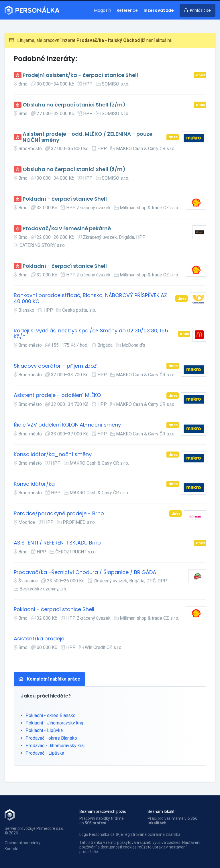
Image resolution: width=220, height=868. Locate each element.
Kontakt (12, 849)
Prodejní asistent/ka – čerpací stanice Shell (80, 75)
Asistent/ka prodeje (39, 639)
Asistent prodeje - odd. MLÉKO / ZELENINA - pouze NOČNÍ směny (88, 137)
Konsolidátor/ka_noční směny (53, 455)
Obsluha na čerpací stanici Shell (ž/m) (74, 105)
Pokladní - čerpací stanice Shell (65, 199)
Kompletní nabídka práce (49, 679)
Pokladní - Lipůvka (44, 730)
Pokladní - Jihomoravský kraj (54, 723)
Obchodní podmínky (22, 843)
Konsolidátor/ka (34, 484)
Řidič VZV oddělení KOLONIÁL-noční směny (67, 425)
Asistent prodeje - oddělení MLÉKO (57, 395)
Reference (127, 10)
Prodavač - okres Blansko (51, 738)
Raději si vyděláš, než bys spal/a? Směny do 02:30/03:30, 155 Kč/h (91, 334)
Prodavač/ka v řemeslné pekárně (67, 229)
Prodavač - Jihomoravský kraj (55, 746)
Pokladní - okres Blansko (51, 715)
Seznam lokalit (161, 811)
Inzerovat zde (159, 10)
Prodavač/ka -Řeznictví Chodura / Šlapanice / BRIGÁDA (85, 572)
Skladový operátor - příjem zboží (56, 366)
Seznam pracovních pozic (103, 811)
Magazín (103, 10)
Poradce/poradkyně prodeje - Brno (59, 514)
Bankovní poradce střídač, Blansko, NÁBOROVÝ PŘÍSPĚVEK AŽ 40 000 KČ (90, 298)
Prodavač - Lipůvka (45, 753)
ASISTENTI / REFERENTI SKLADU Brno (57, 543)
